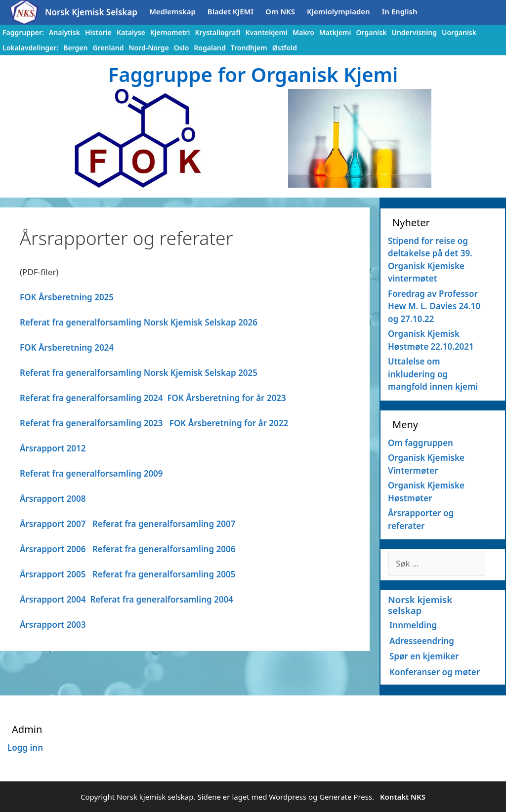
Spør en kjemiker (424, 656)
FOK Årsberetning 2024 (67, 347)
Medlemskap (172, 11)
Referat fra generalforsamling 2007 (164, 524)
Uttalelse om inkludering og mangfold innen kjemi (433, 374)
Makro (303, 32)
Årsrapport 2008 (53, 499)
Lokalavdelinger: (30, 48)
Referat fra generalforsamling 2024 (91, 398)
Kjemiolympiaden (338, 11)
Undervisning (414, 32)
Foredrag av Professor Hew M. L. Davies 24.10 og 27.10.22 (434, 306)
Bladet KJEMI (231, 11)
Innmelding (413, 625)
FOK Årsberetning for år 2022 (229, 423)
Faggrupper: (23, 32)
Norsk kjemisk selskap (420, 605)
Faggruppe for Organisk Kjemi (253, 74)
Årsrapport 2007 (53, 524)
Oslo (182, 48)
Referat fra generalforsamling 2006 (164, 549)
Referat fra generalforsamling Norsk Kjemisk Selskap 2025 (139, 373)
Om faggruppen (421, 443)
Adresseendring (422, 641)
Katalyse (131, 32)
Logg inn (25, 748)
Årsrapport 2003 (53, 625)
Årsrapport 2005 (53, 574)
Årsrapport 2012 (53, 448)
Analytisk (64, 32)
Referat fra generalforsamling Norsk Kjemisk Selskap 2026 (139, 322)
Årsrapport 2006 (53, 549)
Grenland (108, 48)
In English (400, 11)
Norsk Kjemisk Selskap (91, 12)
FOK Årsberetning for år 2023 (226, 398)
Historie (98, 32)
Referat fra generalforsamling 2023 (91, 423)
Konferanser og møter (435, 672)
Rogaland (210, 48)
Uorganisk (459, 32)
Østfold (285, 48)
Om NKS (280, 11)
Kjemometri (170, 32)
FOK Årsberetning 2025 (67, 297)
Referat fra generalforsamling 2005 (164, 574)
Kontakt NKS (403, 797)
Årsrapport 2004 (53, 599)
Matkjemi (335, 32)
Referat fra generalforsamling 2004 (162, 599)
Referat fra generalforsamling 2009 (91, 473)
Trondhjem (249, 48)
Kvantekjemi (266, 32)
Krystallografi (217, 32)
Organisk (371, 32)
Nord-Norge (148, 48)
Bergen (75, 48)
